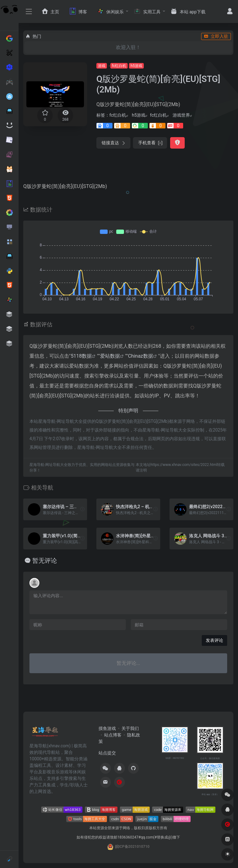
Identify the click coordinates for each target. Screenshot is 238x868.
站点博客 (113, 735)
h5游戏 (136, 66)
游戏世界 (181, 115)
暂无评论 (45, 561)
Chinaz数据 (141, 356)
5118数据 (81, 356)
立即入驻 (216, 36)
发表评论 (214, 640)
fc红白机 (119, 66)
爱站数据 (110, 356)
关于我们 (130, 728)
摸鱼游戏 (107, 728)
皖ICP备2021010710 (132, 847)
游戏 (102, 66)
